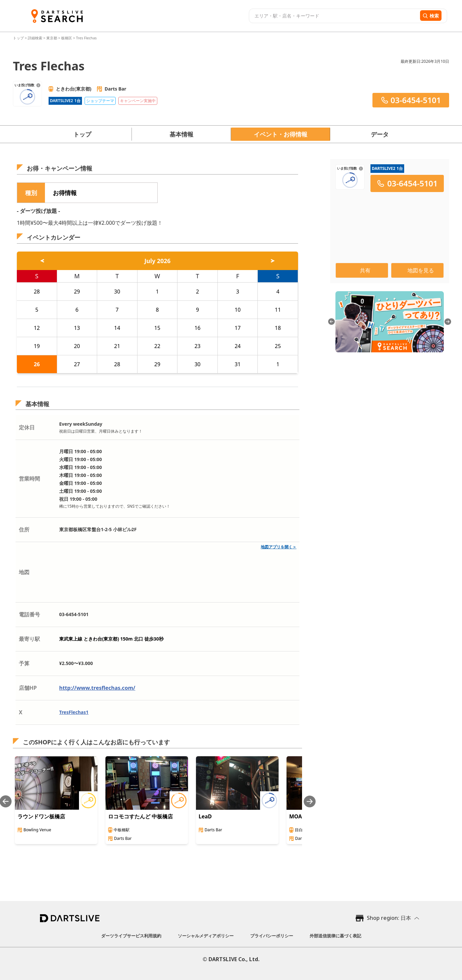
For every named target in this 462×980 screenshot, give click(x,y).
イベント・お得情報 (281, 134)
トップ (19, 38)
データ (380, 134)
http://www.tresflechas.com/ (97, 688)
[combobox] (334, 16)
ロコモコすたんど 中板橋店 (140, 816)
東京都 (52, 38)
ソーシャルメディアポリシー (206, 936)
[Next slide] (310, 801)
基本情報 (181, 134)
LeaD (205, 816)
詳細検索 (36, 38)
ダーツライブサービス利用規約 (131, 936)
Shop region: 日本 (389, 918)
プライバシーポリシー (272, 936)
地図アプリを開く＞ (279, 547)
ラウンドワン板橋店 (41, 816)
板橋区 (67, 38)
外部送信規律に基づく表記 (335, 936)
